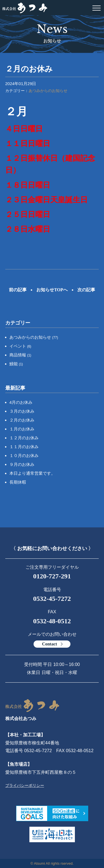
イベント (20, 346)
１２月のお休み (24, 438)
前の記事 (18, 290)
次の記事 (86, 290)
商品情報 (20, 355)
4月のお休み (21, 402)
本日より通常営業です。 (32, 473)
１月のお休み (22, 429)
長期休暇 (18, 482)
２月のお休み (22, 420)
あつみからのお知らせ (48, 91)
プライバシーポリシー (25, 785)
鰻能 (16, 364)
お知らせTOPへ (52, 290)
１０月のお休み (24, 455)
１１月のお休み (24, 447)
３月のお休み (22, 411)
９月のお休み (22, 464)
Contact (49, 644)
